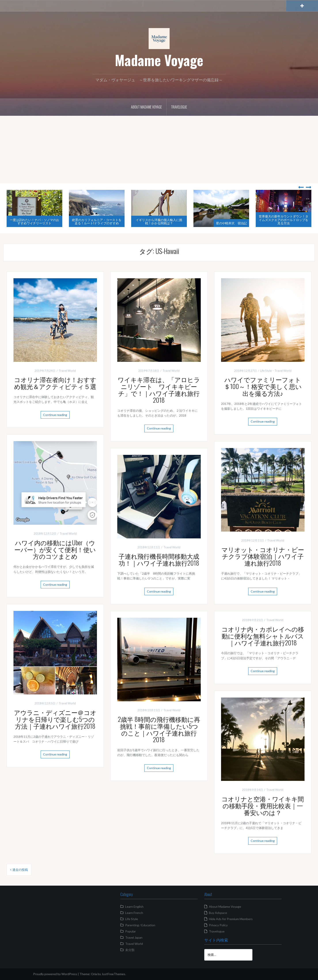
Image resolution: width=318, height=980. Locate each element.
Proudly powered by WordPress (55, 974)
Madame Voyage (159, 60)
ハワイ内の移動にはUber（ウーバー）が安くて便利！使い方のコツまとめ (55, 549)
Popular (131, 931)
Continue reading (55, 415)
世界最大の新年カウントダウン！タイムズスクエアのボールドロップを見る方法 (284, 219)
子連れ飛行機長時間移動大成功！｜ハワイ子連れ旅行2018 (159, 559)
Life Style (266, 371)
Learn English (134, 907)
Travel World (67, 371)
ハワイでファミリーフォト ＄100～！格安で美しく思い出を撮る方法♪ (266, 386)
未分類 (130, 950)
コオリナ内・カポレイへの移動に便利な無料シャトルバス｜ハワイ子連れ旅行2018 (263, 636)
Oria (94, 974)
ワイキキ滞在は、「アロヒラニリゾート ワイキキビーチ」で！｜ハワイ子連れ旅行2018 (159, 390)
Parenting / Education (140, 925)
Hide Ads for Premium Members (231, 919)
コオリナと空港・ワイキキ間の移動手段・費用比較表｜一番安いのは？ (263, 806)
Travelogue (179, 107)
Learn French (134, 913)
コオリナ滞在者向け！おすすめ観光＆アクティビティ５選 (55, 383)
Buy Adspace (218, 913)
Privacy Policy (218, 925)
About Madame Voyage (146, 107)
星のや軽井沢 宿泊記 (231, 223)
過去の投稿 (20, 870)
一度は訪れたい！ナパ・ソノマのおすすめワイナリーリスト (34, 221)
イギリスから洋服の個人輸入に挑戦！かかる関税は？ (159, 221)
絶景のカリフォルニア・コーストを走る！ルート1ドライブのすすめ (97, 221)
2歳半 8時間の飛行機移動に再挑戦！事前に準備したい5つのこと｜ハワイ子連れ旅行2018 (159, 729)
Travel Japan (134, 937)
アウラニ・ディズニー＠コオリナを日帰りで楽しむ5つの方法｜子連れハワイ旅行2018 (55, 719)
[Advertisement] (159, 150)
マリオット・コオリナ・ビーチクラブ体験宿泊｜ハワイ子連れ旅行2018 (263, 556)
